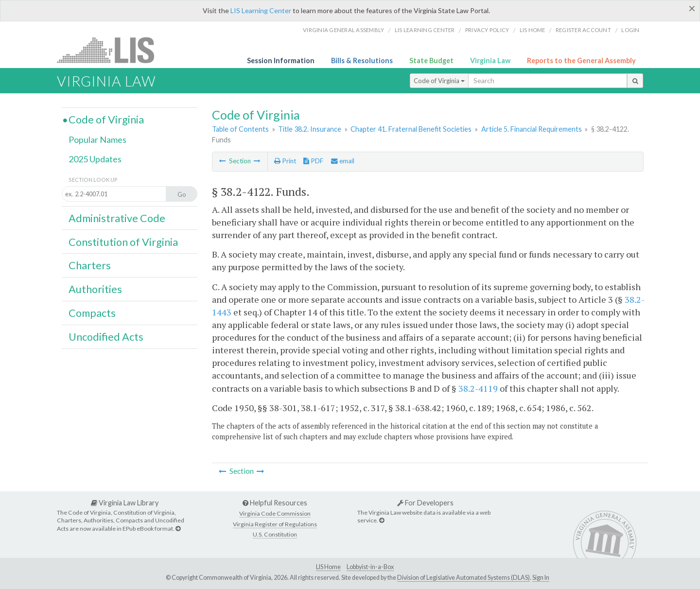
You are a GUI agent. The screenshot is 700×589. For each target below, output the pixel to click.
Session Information (281, 61)
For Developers (425, 503)
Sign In (541, 578)
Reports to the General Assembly (581, 61)
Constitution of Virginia (123, 242)
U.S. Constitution (275, 534)
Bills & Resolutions (362, 61)
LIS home (533, 30)
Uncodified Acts (106, 337)
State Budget (431, 61)
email (343, 161)
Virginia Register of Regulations (275, 524)
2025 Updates (95, 159)
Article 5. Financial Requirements (532, 129)
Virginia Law (490, 61)
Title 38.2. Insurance (310, 129)
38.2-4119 (478, 388)
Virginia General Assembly (343, 30)
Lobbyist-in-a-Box (370, 567)
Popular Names (97, 139)
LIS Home (328, 567)
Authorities (95, 289)
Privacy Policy (487, 30)
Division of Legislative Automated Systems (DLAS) (464, 578)
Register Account (583, 30)
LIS (111, 50)
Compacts (92, 313)
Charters (90, 265)
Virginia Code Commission (275, 513)
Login (630, 30)
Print (285, 161)
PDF (313, 161)
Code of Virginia (439, 81)
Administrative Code (117, 218)
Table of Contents (240, 129)
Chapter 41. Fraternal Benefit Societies (411, 129)
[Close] (692, 8)
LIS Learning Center (261, 10)
